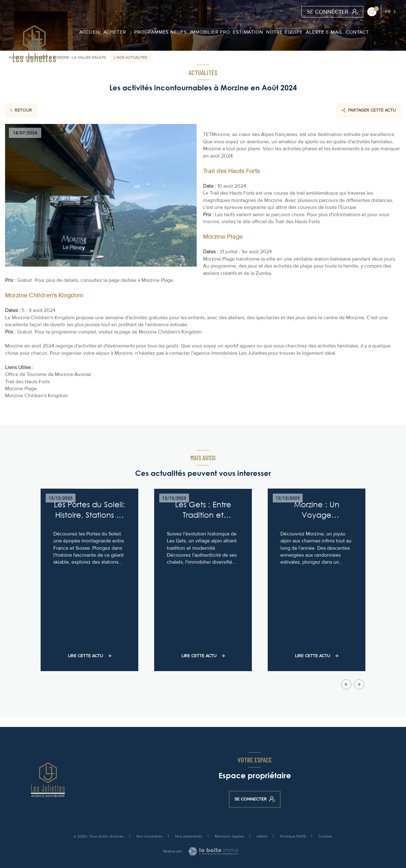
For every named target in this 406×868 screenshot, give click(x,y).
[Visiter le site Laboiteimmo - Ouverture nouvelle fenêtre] (213, 851)
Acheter (115, 32)
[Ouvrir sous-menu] (132, 32)
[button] (359, 684)
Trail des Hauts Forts (27, 382)
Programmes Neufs (160, 32)
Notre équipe (285, 32)
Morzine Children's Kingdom (36, 396)
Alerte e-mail (324, 32)
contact (357, 32)
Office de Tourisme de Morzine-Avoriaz (48, 374)
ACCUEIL (90, 32)
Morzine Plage (21, 389)
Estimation (248, 32)
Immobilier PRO (210, 32)
